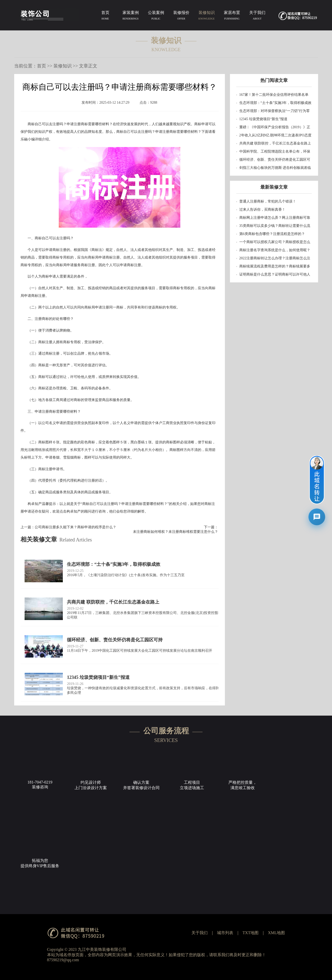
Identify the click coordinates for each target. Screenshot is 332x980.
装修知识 (207, 16)
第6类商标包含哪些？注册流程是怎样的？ (272, 234)
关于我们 (257, 16)
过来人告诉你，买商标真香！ (262, 210)
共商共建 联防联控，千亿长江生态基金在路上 (275, 143)
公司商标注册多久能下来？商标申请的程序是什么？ (75, 527)
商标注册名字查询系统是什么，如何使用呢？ (275, 250)
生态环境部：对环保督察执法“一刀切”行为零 (275, 111)
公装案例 (156, 16)
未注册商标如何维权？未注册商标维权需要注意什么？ (175, 532)
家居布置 (232, 16)
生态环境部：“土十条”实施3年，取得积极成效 (275, 103)
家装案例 (131, 16)
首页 (105, 16)
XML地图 (277, 933)
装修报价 (181, 16)
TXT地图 (251, 933)
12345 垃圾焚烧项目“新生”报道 (263, 119)
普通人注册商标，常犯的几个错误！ (268, 201)
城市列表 (225, 933)
